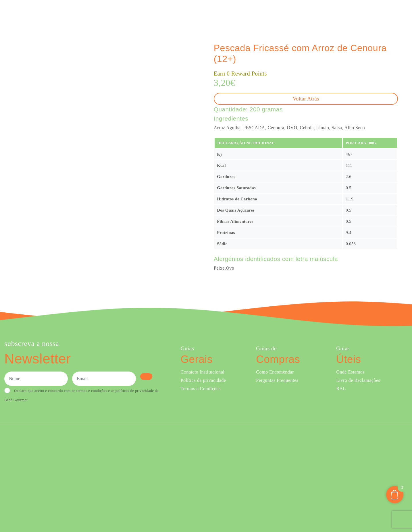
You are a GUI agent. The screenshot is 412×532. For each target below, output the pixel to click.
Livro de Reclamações (358, 380)
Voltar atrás (306, 99)
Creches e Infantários (308, 14)
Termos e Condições (201, 389)
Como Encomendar (275, 372)
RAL (341, 389)
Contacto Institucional (203, 372)
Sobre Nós (265, 14)
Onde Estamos (351, 14)
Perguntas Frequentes (277, 380)
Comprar (213, 14)
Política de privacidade (203, 380)
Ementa (240, 14)
